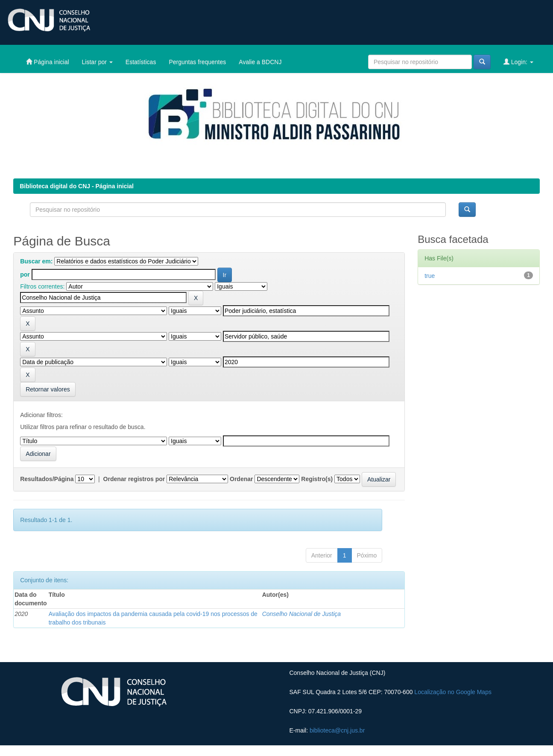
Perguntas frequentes (197, 62)
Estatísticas (141, 62)
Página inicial (47, 62)
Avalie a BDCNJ (260, 62)
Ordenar (241, 479)
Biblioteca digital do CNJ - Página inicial (77, 186)
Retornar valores (48, 389)
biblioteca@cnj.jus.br (337, 730)
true (430, 276)
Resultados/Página (47, 479)
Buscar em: (36, 261)
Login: (518, 62)
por (25, 274)
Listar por (97, 62)
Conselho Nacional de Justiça (301, 614)
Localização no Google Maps (453, 692)
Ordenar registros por (134, 479)
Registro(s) (317, 479)
